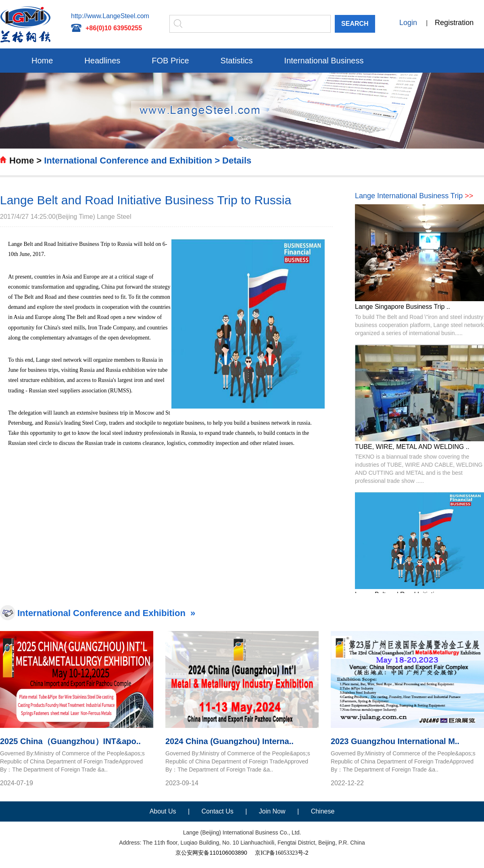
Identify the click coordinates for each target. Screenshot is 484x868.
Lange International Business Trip (414, 196)
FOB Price (170, 61)
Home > (25, 160)
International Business (324, 61)
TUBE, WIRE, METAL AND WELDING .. (412, 447)
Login (408, 23)
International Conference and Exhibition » (106, 613)
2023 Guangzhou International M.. (395, 741)
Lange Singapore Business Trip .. (403, 307)
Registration (454, 23)
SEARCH (355, 24)
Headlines (102, 61)
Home (42, 61)
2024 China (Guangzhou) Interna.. (229, 741)
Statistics (237, 61)
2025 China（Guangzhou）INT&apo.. (70, 741)
